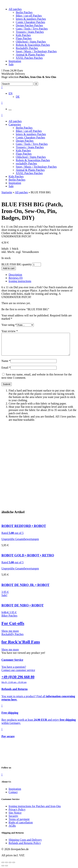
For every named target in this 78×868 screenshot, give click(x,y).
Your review (10, 331)
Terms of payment (19, 824)
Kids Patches (23, 35)
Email (6, 372)
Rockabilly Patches (27, 48)
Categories (15, 124)
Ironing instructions (20, 281)
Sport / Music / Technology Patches (36, 51)
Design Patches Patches (29, 25)
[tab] (43, 275)
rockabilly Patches (26, 163)
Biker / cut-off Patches (29, 16)
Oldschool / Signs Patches (31, 42)
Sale (11, 64)
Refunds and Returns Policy (25, 847)
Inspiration (15, 61)
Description (15, 275)
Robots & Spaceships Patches (33, 45)
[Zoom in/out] (14, 867)
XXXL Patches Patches (29, 58)
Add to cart (9, 268)
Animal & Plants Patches (30, 55)
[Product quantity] (37, 265)
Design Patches (25, 141)
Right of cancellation (21, 827)
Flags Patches (24, 38)
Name (6, 365)
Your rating (9, 325)
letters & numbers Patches (31, 19)
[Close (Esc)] (3, 867)
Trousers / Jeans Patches (30, 32)
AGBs (12, 830)
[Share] (6, 867)
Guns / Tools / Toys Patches (32, 29)
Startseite (7, 192)
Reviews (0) (16, 278)
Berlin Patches (24, 12)
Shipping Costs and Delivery (25, 844)
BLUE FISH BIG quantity (17, 264)
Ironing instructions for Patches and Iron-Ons (35, 811)
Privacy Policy (17, 814)
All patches (15, 9)
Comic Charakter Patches (30, 22)
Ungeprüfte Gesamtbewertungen (20, 543)
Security (13, 820)
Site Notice (15, 817)
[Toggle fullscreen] (10, 867)
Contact (13, 796)
